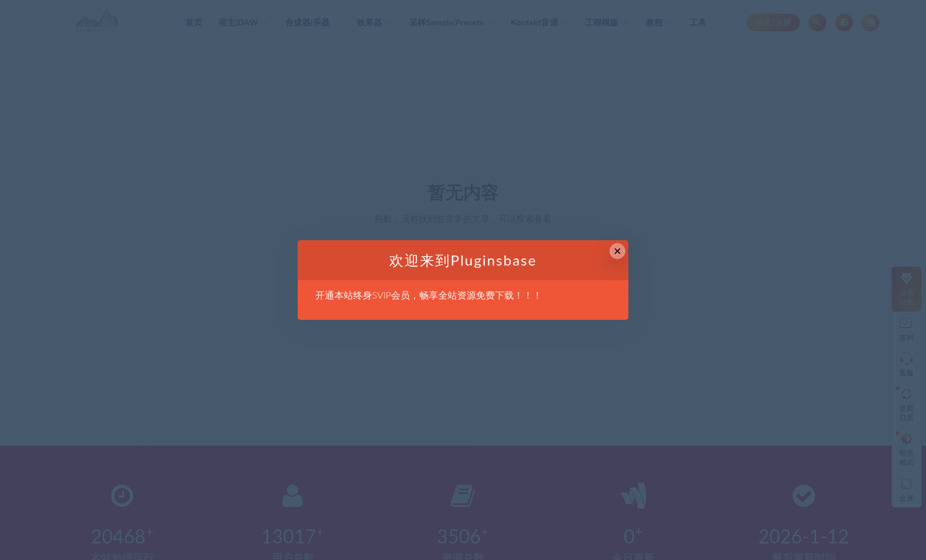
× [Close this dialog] (617, 251)
